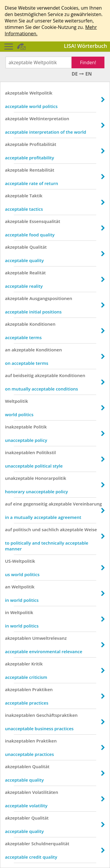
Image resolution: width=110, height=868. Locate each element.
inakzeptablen (20, 452)
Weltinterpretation (49, 118)
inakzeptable (19, 427)
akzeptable (17, 93)
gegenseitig (35, 504)
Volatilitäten (45, 792)
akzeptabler (18, 664)
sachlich (50, 529)
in (7, 612)
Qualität (38, 247)
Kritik (37, 664)
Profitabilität (43, 144)
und (36, 529)
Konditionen (42, 324)
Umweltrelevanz (50, 638)
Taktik (36, 196)
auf (9, 375)
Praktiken (43, 689)
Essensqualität (45, 221)
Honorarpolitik (50, 478)
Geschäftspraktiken (57, 715)
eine (18, 504)
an (8, 350)
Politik (40, 427)
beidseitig (23, 375)
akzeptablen (18, 638)
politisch (22, 529)
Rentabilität (42, 170)
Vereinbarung (88, 504)
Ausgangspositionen (51, 298)
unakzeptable (19, 478)
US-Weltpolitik (20, 561)
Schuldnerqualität (50, 843)
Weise (90, 529)
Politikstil (46, 452)
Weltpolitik (41, 93)
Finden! (88, 62)
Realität (38, 273)
